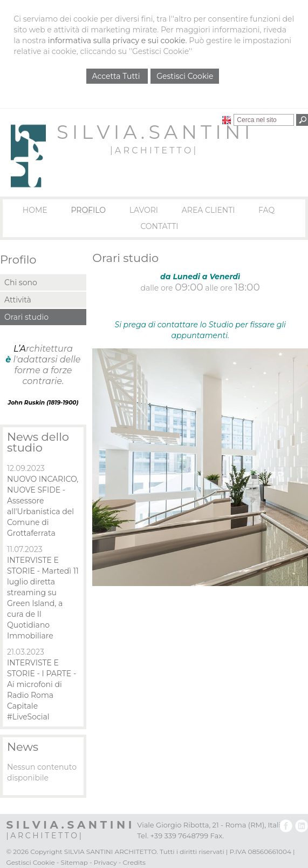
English (227, 120)
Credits (134, 862)
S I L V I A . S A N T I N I (153, 132)
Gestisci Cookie (185, 76)
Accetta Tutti (117, 76)
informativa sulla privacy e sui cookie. (118, 41)
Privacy (105, 862)
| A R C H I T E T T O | (153, 150)
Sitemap (74, 862)
